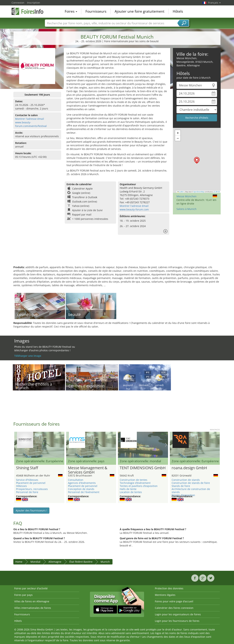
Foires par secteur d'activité (31, 588)
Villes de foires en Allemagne (32, 601)
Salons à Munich (186, 209)
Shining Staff (27, 468)
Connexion (18, 3)
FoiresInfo (30, 11)
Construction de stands (186, 480)
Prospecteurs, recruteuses (32, 489)
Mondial (35, 562)
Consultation (76, 480)
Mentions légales (165, 595)
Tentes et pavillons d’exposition (139, 486)
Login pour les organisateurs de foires (178, 614)
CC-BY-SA (217, 192)
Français (214, 3)
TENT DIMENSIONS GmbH (143, 468)
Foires (71, 12)
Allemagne (55, 562)
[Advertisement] (117, 254)
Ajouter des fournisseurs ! (31, 510)
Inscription (34, 3)
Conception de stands (81, 489)
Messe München (186, 196)
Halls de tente (128, 489)
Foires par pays (23, 595)
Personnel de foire (27, 492)
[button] (197, 160)
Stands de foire (181, 486)
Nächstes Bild (166, 445)
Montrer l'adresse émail (30, 119)
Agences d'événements (82, 483)
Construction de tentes (133, 480)
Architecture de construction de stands (191, 491)
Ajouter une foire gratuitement (140, 12)
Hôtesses (21, 486)
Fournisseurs (96, 12)
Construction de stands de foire (191, 483)
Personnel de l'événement (84, 492)
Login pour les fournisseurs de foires (177, 621)
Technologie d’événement (135, 483)
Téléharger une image (28, 356)
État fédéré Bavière (81, 562)
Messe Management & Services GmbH (88, 470)
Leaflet (181, 192)
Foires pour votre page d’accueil (174, 601)
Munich (105, 562)
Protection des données (169, 588)
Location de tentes (131, 492)
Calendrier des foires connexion (174, 608)
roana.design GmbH (189, 468)
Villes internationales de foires (33, 608)
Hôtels (178, 12)
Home (19, 562)
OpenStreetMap (199, 192)
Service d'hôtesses (27, 480)
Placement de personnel (31, 483)
